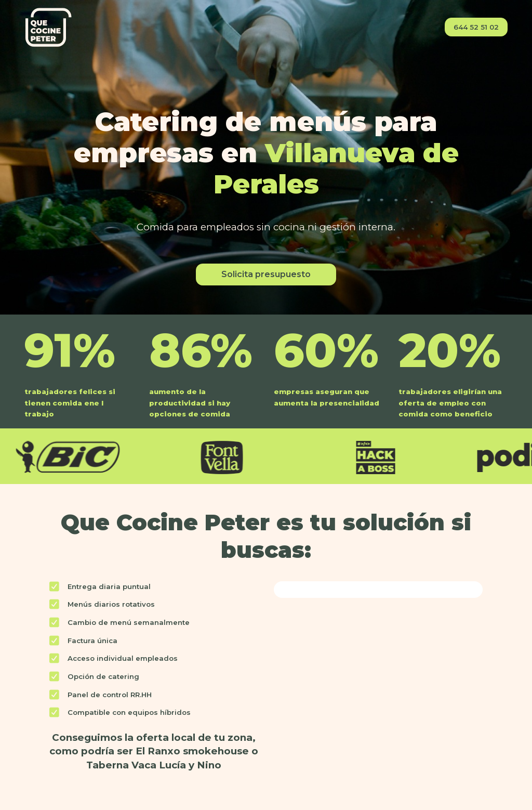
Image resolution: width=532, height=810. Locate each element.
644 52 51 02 (476, 27)
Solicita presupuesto (266, 274)
